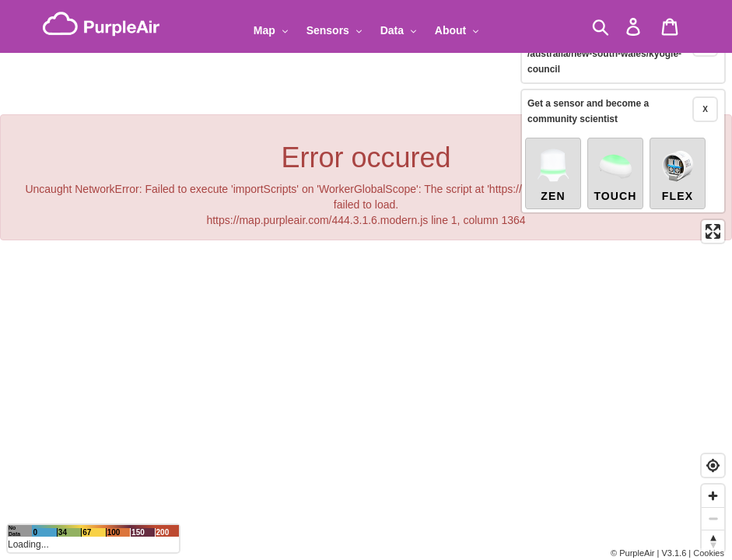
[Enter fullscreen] (713, 214)
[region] (366, 280)
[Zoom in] (713, 496)
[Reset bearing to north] (713, 541)
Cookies (709, 553)
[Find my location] (713, 465)
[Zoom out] (713, 518)
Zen (553, 157)
